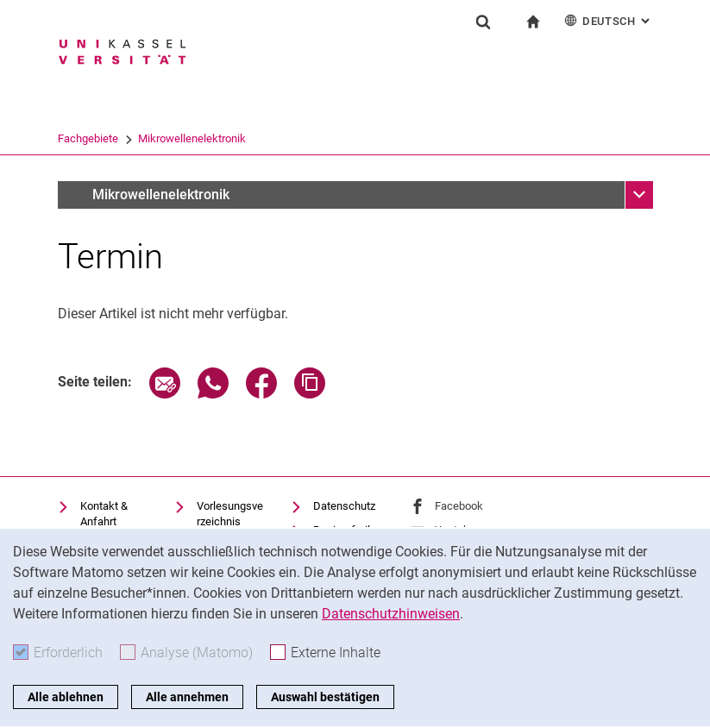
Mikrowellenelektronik (440, 138)
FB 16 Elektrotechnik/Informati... (208, 138)
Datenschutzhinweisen (391, 614)
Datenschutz (344, 506)
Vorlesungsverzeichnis (230, 514)
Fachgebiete (336, 138)
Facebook (459, 506)
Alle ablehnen (66, 697)
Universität (84, 138)
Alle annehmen (187, 697)
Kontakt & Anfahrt (104, 514)
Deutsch (609, 20)
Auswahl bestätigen (325, 697)
